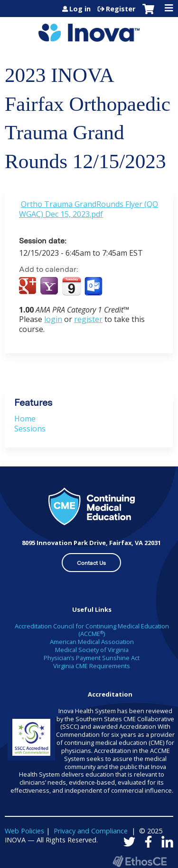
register (88, 319)
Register (121, 9)
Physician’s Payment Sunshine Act (92, 658)
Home (25, 419)
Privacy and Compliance (91, 831)
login (53, 319)
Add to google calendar (29, 286)
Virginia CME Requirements (92, 666)
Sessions (30, 429)
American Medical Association (92, 642)
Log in (80, 9)
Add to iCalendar (71, 286)
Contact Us (91, 563)
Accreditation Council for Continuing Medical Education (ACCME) (92, 630)
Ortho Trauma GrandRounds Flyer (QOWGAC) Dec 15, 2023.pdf (89, 209)
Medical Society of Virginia (92, 650)
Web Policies (24, 831)
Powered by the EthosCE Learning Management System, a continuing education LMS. (140, 861)
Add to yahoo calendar (50, 286)
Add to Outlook (94, 286)
